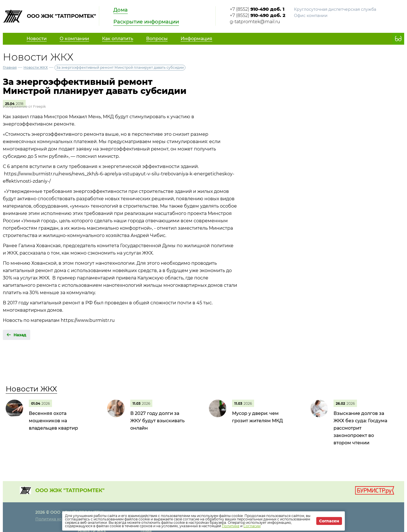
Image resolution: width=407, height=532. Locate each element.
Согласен (329, 521)
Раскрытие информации (146, 22)
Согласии (252, 526)
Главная (10, 67)
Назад (20, 335)
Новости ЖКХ (36, 67)
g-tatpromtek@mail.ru (255, 22)
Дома (121, 10)
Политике (231, 526)
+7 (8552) (257, 9)
